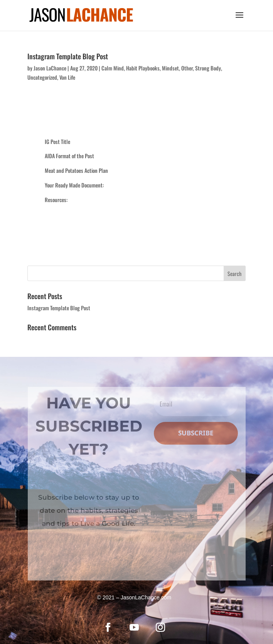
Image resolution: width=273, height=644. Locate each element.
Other (187, 68)
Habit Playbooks (143, 68)
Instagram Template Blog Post (68, 56)
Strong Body (208, 68)
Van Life (67, 77)
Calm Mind (113, 68)
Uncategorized (42, 77)
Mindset (170, 68)
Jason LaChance (50, 68)
